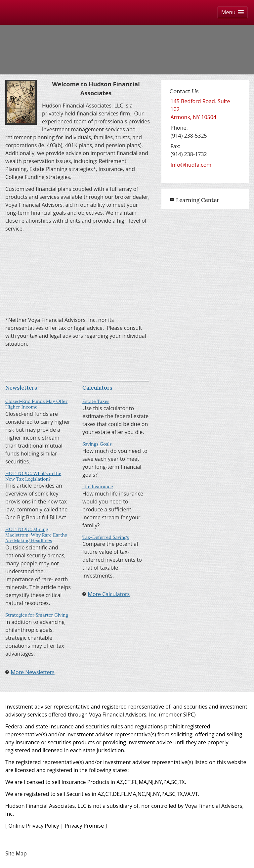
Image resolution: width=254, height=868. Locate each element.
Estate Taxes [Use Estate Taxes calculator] (96, 401)
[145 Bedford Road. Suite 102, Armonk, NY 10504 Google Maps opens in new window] (205, 109)
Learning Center (197, 200)
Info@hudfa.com (191, 165)
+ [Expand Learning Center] (172, 199)
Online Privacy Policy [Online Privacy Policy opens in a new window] (34, 826)
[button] (233, 12)
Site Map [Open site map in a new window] (16, 853)
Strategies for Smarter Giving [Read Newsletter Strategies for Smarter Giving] (37, 615)
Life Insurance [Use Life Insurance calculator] (98, 487)
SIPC (189, 715)
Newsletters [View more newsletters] (21, 388)
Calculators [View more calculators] (97, 388)
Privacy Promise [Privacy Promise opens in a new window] (84, 826)
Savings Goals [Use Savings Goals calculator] (97, 444)
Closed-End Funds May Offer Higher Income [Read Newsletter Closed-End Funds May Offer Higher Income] (36, 404)
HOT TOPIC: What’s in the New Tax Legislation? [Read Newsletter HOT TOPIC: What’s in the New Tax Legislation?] (33, 476)
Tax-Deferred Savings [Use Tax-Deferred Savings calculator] (106, 537)
